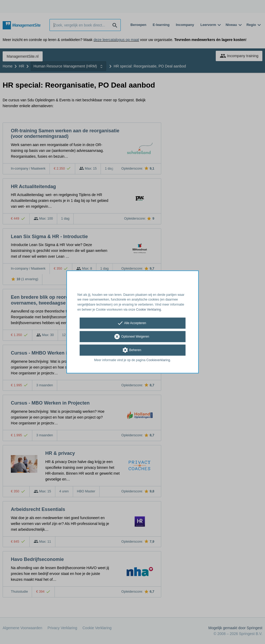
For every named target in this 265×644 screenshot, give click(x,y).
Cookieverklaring (158, 360)
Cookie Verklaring (149, 310)
